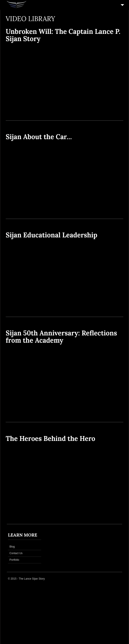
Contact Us (16, 553)
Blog (12, 547)
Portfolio (14, 560)
